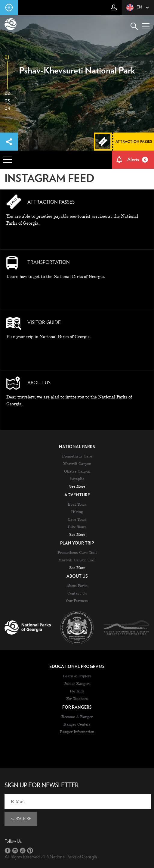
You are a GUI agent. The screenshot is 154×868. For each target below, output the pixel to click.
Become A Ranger (77, 717)
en (134, 8)
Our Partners (77, 601)
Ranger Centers (77, 724)
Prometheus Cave (77, 456)
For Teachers (77, 698)
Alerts (138, 160)
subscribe (21, 819)
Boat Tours (77, 504)
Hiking (77, 512)
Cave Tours (77, 519)
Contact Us (77, 593)
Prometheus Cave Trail (77, 552)
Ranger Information (77, 732)
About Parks (77, 585)
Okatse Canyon (77, 471)
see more (77, 486)
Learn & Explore (77, 676)
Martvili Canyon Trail (77, 560)
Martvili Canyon (77, 464)
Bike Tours (77, 527)
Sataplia (77, 479)
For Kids (77, 691)
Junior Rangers (77, 683)
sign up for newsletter (42, 785)
